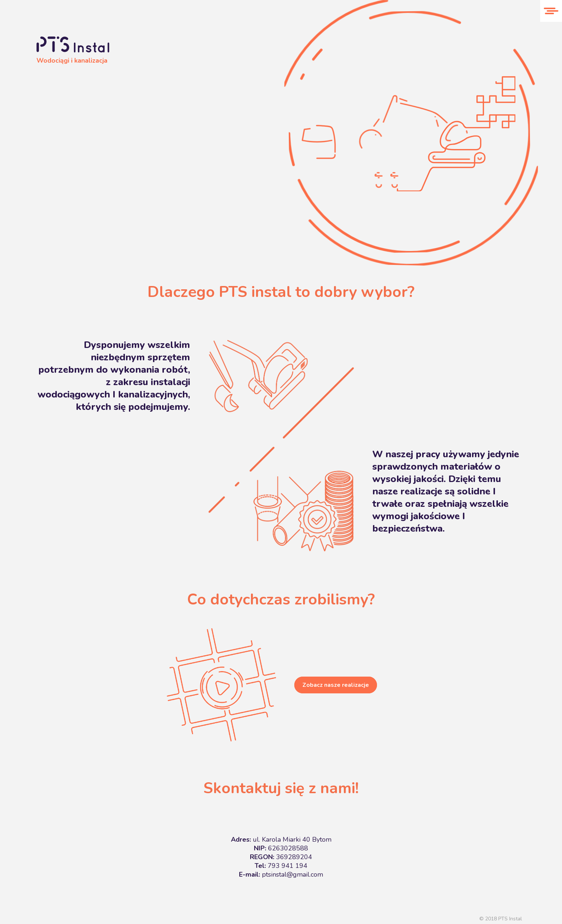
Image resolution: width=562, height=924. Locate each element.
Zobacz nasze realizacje (336, 685)
